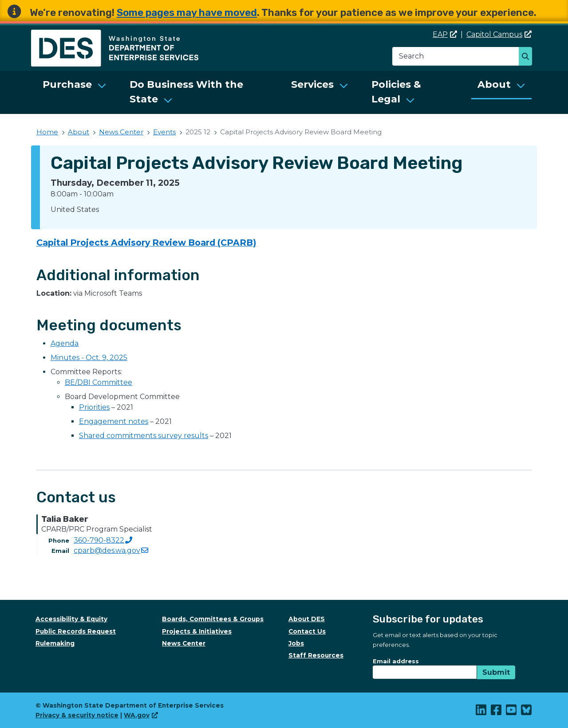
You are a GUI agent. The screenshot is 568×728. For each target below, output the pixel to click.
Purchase (67, 84)
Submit (496, 672)
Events (164, 132)
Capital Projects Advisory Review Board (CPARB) (146, 243)
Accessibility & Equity (71, 619)
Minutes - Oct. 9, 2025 (89, 358)
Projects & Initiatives (197, 631)
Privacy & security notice (77, 715)
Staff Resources (316, 655)
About (494, 84)
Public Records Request (76, 631)
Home (47, 132)
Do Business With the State (186, 92)
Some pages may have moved (187, 13)
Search (528, 57)
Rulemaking (55, 643)
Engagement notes (114, 421)
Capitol (499, 34)
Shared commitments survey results (144, 436)
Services (312, 84)
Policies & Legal (396, 92)
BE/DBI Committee (99, 382)
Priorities (94, 407)
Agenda (65, 343)
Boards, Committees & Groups (213, 619)
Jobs (296, 643)
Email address (396, 661)
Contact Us (307, 631)
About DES (307, 619)
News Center (121, 132)
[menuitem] (75, 92)
